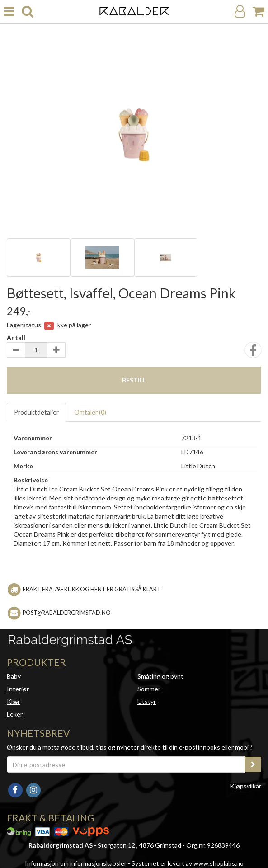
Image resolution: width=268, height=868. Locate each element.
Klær (13, 701)
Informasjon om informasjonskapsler (76, 863)
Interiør (18, 689)
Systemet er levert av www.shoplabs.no (188, 863)
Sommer (149, 689)
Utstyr (147, 701)
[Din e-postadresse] (126, 764)
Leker (15, 714)
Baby (14, 676)
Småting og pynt (160, 676)
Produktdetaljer (36, 412)
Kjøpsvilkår (246, 786)
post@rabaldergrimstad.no (67, 613)
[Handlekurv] (259, 12)
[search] (28, 12)
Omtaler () (90, 412)
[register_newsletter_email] (253, 764)
